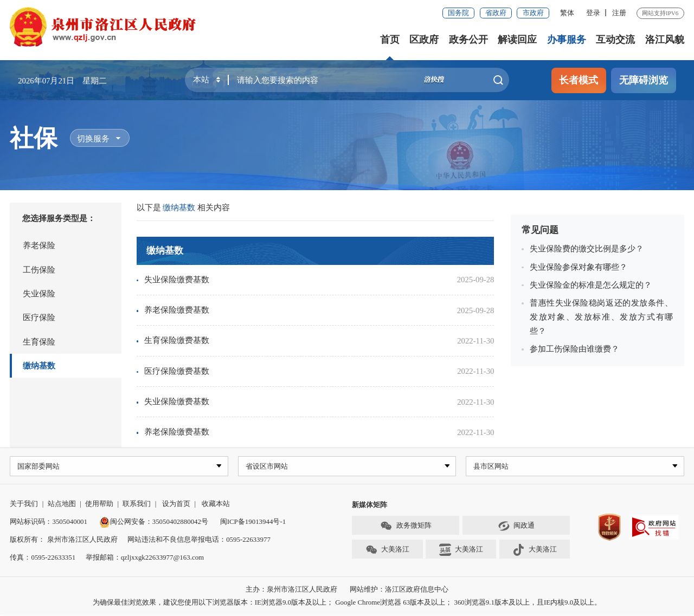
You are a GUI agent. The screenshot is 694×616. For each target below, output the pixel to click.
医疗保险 (39, 317)
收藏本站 (216, 505)
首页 (390, 40)
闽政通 (516, 527)
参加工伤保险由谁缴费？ (574, 349)
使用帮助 (99, 505)
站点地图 (62, 505)
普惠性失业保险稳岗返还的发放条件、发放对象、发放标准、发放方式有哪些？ (601, 317)
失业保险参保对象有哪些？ (579, 267)
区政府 (424, 40)
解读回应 (517, 40)
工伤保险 (39, 270)
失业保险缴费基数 (177, 280)
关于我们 (24, 505)
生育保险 (39, 342)
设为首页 (176, 505)
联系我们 (137, 505)
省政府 (496, 13)
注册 (619, 13)
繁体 (567, 13)
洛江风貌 (665, 40)
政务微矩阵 (406, 527)
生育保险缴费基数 (177, 340)
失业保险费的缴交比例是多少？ (587, 249)
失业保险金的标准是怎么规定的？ (591, 285)
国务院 (458, 13)
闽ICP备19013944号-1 (253, 523)
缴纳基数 (39, 366)
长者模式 (579, 80)
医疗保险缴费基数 (177, 371)
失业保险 (39, 294)
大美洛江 (387, 551)
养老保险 (39, 245)
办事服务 (567, 40)
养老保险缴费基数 (177, 310)
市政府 (533, 13)
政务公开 (468, 40)
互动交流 (615, 40)
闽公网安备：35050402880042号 (154, 523)
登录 (593, 13)
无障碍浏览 (644, 80)
